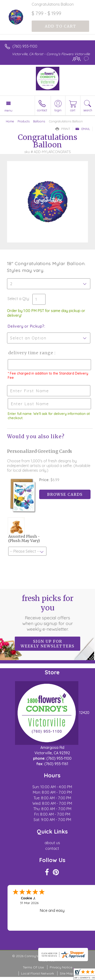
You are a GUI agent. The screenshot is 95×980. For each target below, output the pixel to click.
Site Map (66, 973)
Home (10, 121)
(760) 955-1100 (25, 46)
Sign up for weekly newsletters (47, 644)
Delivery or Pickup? (26, 326)
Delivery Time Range (31, 353)
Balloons (39, 121)
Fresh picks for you (48, 613)
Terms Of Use (33, 967)
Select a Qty (18, 299)
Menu (8, 110)
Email (83, 129)
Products (24, 121)
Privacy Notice (61, 967)
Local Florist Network (38, 973)
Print (63, 129)
